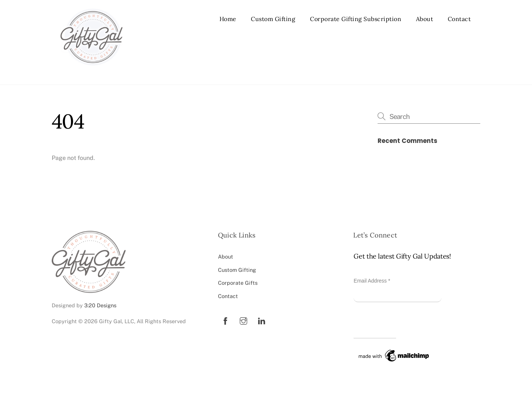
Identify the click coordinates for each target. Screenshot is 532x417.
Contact (459, 19)
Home (228, 19)
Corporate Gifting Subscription (356, 19)
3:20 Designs (100, 305)
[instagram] (243, 320)
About (425, 19)
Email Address (372, 281)
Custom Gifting (273, 19)
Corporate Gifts (238, 283)
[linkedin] (262, 320)
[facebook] (225, 320)
